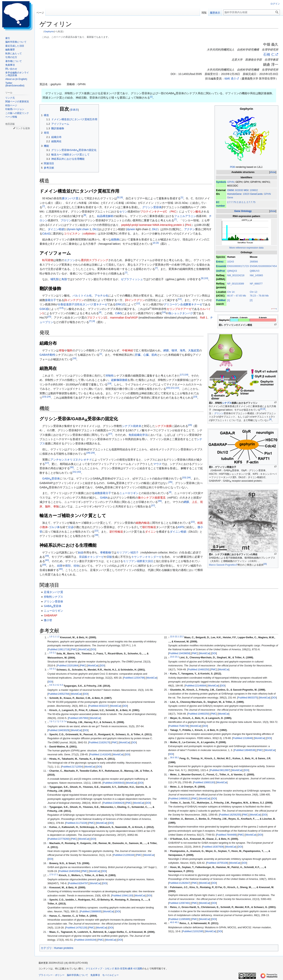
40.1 (177, 922)
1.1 (54, 636)
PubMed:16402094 (69, 871)
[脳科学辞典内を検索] (252, 12)
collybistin (89, 234)
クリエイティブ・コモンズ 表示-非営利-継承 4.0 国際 (114, 969)
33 (184, 478)
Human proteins (64, 948)
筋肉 (154, 355)
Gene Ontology (243, 211)
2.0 (51, 653)
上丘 (195, 502)
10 (206, 278)
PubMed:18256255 (230, 815)
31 (74, 472)
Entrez (220, 262)
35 (170, 482)
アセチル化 (101, 296)
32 (79, 472)
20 (168, 388)
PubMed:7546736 (179, 726)
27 (110, 434)
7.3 (61, 721)
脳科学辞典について (77, 975)
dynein (131, 229)
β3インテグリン (135, 300)
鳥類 (64, 279)
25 (265, 564)
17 (182, 375)
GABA (104, 498)
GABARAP (51, 615)
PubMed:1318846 (243, 738)
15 (49, 317)
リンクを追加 (23, 128)
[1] (229, 300)
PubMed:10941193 (122, 896)
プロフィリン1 (96, 318)
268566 (254, 262)
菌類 (68, 566)
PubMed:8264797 (78, 883)
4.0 (51, 685)
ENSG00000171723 (238, 266)
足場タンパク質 (53, 592)
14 (164, 312)
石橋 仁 (269, 54)
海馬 (183, 350)
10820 (246, 194)
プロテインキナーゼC (154, 212)
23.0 (172, 657)
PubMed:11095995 (179, 919)
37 (153, 505)
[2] (251, 300)
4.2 (58, 685)
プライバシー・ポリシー (51, 975)
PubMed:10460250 (198, 670)
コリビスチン (72, 234)
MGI (246, 190)
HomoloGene (234, 194)
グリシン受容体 (152, 207)
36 (160, 501)
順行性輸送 (149, 527)
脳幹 (70, 350)
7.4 (65, 721)
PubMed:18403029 (59, 730)
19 (109, 383)
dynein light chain (78, 229)
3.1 (54, 669)
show (273, 172)
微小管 (48, 620)
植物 (76, 566)
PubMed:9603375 (248, 698)
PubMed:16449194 (85, 940)
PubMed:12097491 (179, 903)
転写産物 (48, 260)
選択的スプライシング (95, 260)
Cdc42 (46, 234)
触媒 (81, 552)
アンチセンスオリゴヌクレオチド (71, 460)
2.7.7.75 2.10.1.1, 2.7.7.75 (241, 202)
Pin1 (189, 225)
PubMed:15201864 (68, 666)
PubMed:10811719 (59, 649)
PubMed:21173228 (76, 823)
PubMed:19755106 (217, 863)
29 (93, 453)
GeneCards (256, 194)
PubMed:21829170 (99, 743)
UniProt (220, 271)
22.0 (172, 636)
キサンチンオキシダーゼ (146, 557)
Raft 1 (204, 318)
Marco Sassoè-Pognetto (222, 565)
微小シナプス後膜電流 (152, 498)
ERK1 (119, 304)
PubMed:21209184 (124, 855)
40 (47, 560)
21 (172, 388)
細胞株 (115, 239)
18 (186, 375)
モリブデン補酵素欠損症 (138, 561)
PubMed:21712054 (72, 767)
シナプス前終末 (132, 426)
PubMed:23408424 (113, 803)
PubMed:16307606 (213, 847)
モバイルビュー (110, 975)
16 (74, 358)
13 (61, 308)
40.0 (172, 922)
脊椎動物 (106, 552)
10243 (231, 262)
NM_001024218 (236, 275)
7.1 (54, 721)
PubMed (221, 300)
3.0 (51, 669)
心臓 (146, 355)
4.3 (61, 685)
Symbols (221, 182)
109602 (254, 190)
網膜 (166, 350)
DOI (93, 649)
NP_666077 (256, 284)
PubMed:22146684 (196, 686)
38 (96, 535)
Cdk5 (118, 313)
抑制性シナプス (53, 597)
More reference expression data (246, 248)
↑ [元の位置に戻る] (48, 698)
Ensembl (221, 266)
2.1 (54, 653)
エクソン (70, 260)
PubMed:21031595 (193, 931)
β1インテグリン (74, 300)
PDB (232, 167)
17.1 (56, 874)
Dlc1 (95, 229)
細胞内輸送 (143, 523)
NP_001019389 (236, 284)
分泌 (71, 527)
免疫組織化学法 (138, 435)
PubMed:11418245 (100, 755)
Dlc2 (155, 229)
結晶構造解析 (105, 216)
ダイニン (151, 532)
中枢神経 (128, 350)
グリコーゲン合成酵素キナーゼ (183, 304)
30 (72, 467)
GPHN (231, 182)
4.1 (54, 685)
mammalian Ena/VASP (124, 318)
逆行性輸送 (116, 532)
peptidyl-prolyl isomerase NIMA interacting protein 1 (153, 225)
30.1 (177, 757)
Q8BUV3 (255, 271)
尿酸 (109, 557)
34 (189, 478)
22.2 (181, 636)
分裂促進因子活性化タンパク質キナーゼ (83, 304)
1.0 (51, 636)
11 (180, 299)
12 (138, 303)
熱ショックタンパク (181, 313)
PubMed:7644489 (226, 835)
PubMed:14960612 (179, 799)
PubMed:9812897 (220, 770)
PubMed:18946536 (245, 750)
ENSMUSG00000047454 (263, 266)
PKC (173, 212)
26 (190, 425)
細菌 (60, 566)
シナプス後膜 (163, 426)
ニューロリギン (129, 493)
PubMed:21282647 (179, 883)
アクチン (190, 229)
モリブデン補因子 (128, 552)
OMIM (231, 190)
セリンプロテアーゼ (179, 309)
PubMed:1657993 (78, 718)
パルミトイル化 (82, 296)
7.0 (51, 721)
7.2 (58, 721)
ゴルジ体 (54, 527)
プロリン (66, 220)
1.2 (58, 636)
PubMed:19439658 (179, 653)
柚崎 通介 (230, 79)
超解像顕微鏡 (119, 380)
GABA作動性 (47, 355)
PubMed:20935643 (114, 783)
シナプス (227, 403)
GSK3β (44, 309)
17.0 (51, 874)
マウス (157, 464)
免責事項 (95, 975)
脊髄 (62, 350)
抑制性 (110, 376)
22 (177, 388)
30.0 (172, 757)
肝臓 (138, 355)
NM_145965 (256, 275)
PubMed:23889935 (91, 912)
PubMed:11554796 (134, 678)
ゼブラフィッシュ (132, 279)
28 (88, 453)
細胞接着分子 (103, 493)
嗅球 (174, 350)
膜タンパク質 (70, 198)
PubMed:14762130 (76, 928)
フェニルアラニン (185, 216)
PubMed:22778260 (59, 839)
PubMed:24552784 (59, 694)
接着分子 (51, 300)
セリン (123, 212)
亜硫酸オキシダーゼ (91, 557)
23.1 (177, 657)
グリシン (219, 413)
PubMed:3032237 (99, 706)
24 (49, 397)
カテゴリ (46, 948)
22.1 (177, 636)
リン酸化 (196, 212)
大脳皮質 (194, 350)
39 (47, 556)
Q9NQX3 (232, 271)
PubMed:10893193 (204, 782)
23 (44, 397)
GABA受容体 (51, 478)
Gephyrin (49, 31)
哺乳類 (55, 279)
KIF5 (181, 527)
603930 (239, 190)
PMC (74, 649)
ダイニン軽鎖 (56, 229)
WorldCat (84, 649)
